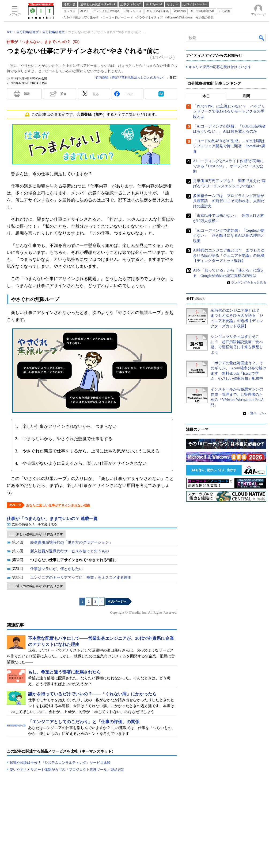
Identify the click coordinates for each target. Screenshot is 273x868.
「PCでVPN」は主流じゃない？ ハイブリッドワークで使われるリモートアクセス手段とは (229, 111)
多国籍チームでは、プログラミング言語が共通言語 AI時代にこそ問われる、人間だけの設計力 (229, 201)
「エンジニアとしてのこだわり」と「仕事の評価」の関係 (84, 722)
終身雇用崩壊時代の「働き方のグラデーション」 (71, 542)
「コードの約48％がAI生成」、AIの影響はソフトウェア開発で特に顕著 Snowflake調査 (229, 146)
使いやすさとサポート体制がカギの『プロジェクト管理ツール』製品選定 (67, 770)
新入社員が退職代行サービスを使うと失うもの (70, 551)
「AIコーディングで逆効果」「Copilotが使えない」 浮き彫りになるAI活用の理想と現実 (229, 235)
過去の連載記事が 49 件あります (40, 586)
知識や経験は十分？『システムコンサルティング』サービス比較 (60, 763)
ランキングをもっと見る (249, 282)
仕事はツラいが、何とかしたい (56, 569)
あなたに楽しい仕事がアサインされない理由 (58, 505)
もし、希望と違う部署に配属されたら (65, 672)
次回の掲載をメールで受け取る (35, 524)
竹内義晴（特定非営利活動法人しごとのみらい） (131, 77)
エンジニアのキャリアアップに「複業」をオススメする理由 (81, 578)
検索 (262, 38)
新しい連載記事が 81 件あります (40, 534)
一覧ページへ (257, 413)
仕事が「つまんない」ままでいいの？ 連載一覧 (52, 519)
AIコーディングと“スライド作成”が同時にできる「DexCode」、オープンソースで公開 (228, 166)
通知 (63, 94)
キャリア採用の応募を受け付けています (220, 67)
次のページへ (117, 602)
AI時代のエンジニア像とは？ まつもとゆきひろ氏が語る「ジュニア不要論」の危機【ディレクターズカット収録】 (229, 255)
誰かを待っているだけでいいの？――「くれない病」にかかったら (92, 694)
